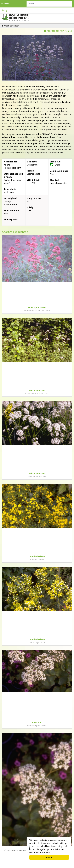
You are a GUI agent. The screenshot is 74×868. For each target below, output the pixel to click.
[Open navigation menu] (6, 4)
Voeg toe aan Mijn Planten (59, 31)
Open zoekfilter (10, 26)
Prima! (49, 857)
